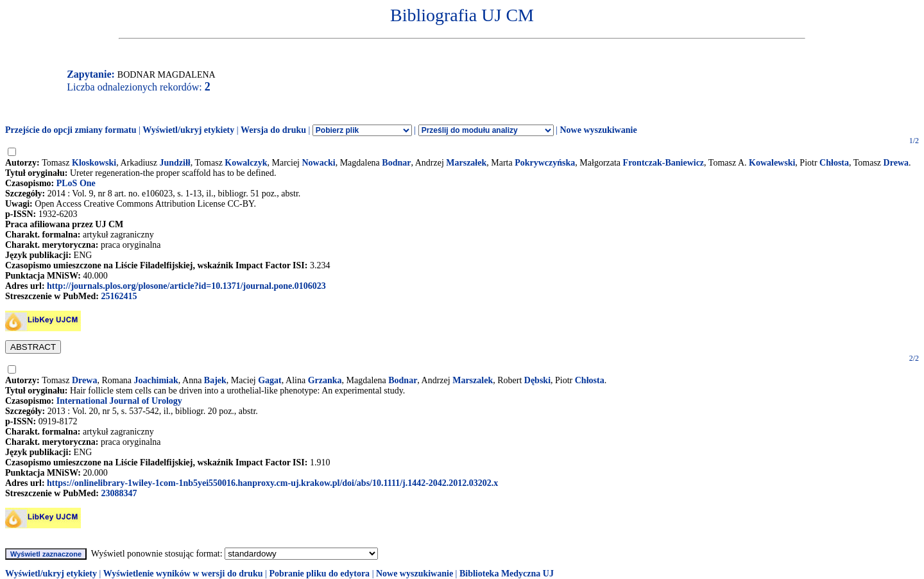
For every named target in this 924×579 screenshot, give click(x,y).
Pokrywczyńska (545, 163)
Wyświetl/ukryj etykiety (188, 130)
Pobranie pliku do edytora (319, 574)
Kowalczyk (246, 163)
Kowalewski (772, 163)
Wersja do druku (273, 130)
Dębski (537, 380)
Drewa (896, 163)
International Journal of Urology (119, 401)
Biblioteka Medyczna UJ (507, 574)
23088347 (119, 493)
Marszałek (466, 163)
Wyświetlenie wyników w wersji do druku (183, 574)
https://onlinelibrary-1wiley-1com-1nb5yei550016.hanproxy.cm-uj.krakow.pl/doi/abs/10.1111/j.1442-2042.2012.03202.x (272, 483)
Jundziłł (175, 163)
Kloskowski (94, 163)
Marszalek (473, 380)
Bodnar (396, 163)
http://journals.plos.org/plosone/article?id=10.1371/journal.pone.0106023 (186, 286)
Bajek (215, 380)
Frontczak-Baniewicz (664, 163)
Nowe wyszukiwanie (598, 130)
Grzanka (325, 380)
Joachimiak (156, 380)
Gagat (270, 380)
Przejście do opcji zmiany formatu (71, 130)
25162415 (119, 296)
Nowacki (319, 163)
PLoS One (76, 183)
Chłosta (834, 163)
